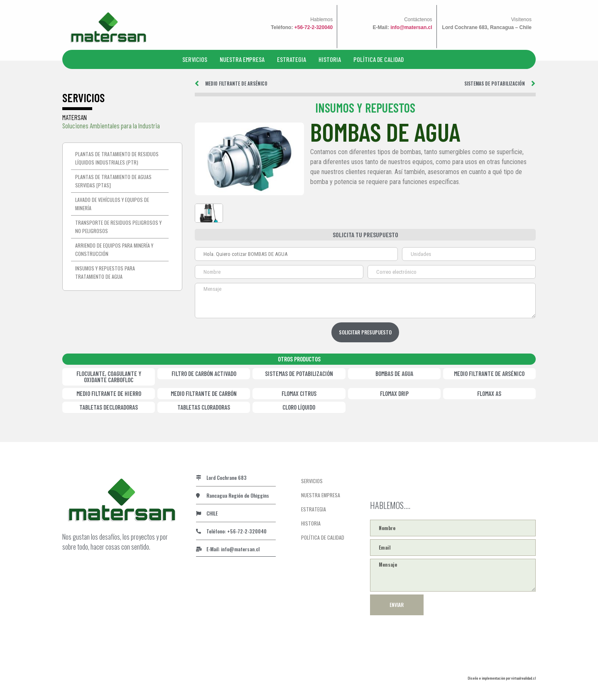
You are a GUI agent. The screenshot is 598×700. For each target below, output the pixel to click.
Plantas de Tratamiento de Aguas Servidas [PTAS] (113, 181)
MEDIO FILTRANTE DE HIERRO (109, 393)
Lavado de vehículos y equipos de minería (112, 204)
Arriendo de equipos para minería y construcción (114, 249)
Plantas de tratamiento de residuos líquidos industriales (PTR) (117, 158)
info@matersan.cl (411, 27)
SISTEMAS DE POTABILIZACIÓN (299, 373)
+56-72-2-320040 (314, 27)
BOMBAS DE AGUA (394, 373)
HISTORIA (330, 59)
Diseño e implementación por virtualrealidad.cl (502, 677)
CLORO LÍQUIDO (299, 406)
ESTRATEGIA (292, 59)
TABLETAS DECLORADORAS (109, 406)
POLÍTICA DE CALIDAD (379, 59)
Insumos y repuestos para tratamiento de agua (105, 272)
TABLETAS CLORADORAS (204, 406)
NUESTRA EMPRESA (242, 59)
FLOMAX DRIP (394, 393)
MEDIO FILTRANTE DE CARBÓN (204, 393)
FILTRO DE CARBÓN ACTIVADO (204, 373)
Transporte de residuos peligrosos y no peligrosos (118, 227)
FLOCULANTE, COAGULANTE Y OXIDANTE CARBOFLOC (109, 376)
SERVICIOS (195, 59)
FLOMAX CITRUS (299, 393)
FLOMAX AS (489, 393)
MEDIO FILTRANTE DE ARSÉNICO (489, 373)
